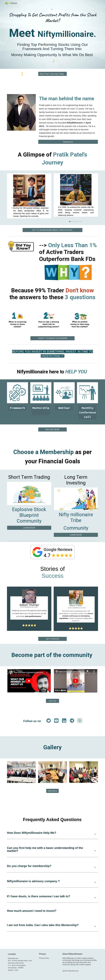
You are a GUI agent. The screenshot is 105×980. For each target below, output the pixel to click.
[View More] (52, 791)
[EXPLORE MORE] (53, 429)
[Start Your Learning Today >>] (53, 74)
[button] (95, 834)
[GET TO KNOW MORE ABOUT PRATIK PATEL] (52, 230)
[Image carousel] (76, 198)
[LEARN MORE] (29, 528)
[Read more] (68, 142)
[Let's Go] (52, 701)
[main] (53, 18)
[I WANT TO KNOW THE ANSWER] (52, 338)
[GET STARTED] (53, 639)
